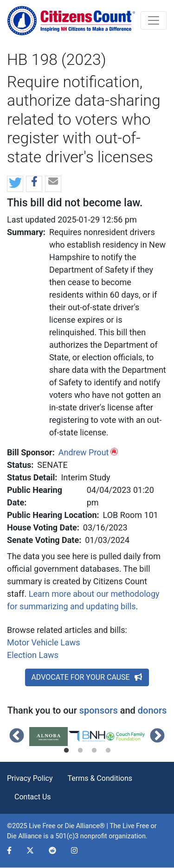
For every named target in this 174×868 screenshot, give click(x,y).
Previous (17, 736)
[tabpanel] (48, 737)
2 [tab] (80, 751)
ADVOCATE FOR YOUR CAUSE (87, 677)
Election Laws (33, 655)
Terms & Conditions (100, 778)
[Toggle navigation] (154, 20)
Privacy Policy (30, 778)
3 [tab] (94, 751)
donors (152, 710)
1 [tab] (66, 751)
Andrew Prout (84, 452)
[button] (15, 184)
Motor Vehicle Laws (44, 642)
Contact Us (33, 797)
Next (157, 736)
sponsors (99, 710)
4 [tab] (108, 751)
